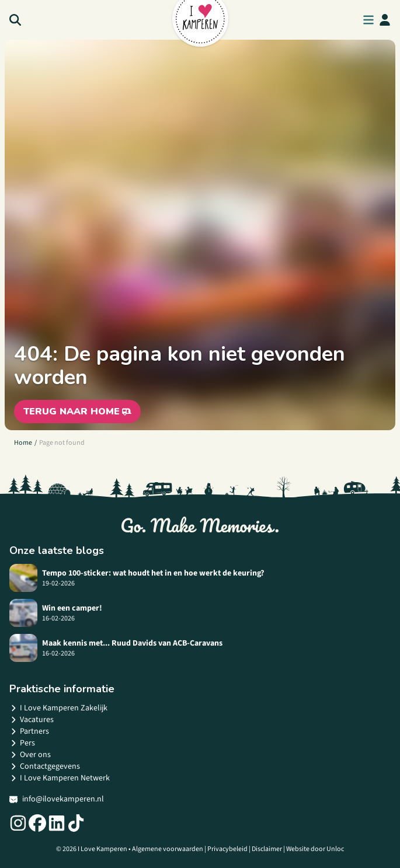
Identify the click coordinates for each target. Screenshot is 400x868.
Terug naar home (77, 412)
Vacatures (32, 720)
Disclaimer (267, 849)
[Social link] (18, 823)
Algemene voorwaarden (168, 849)
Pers (22, 743)
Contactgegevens (45, 766)
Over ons (30, 755)
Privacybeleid (227, 849)
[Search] (15, 20)
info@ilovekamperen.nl (57, 799)
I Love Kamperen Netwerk (60, 778)
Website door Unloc (315, 849)
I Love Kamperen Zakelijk (58, 708)
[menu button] (368, 20)
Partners (29, 731)
